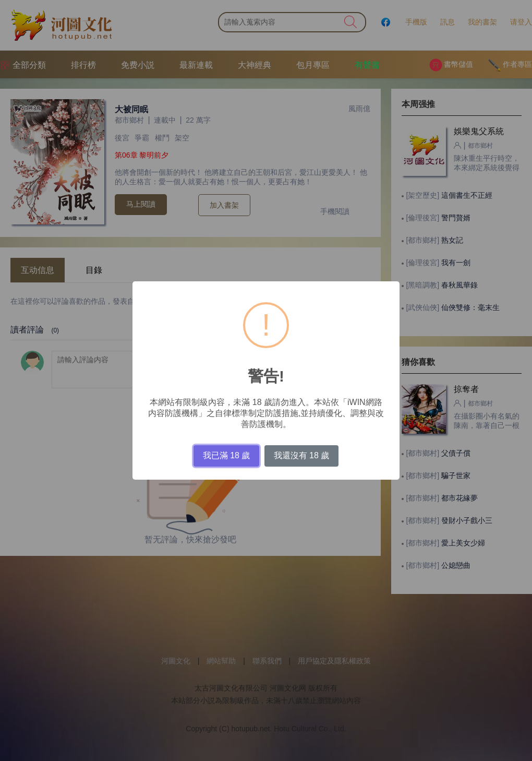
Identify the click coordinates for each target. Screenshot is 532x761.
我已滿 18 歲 (227, 455)
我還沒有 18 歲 (302, 455)
